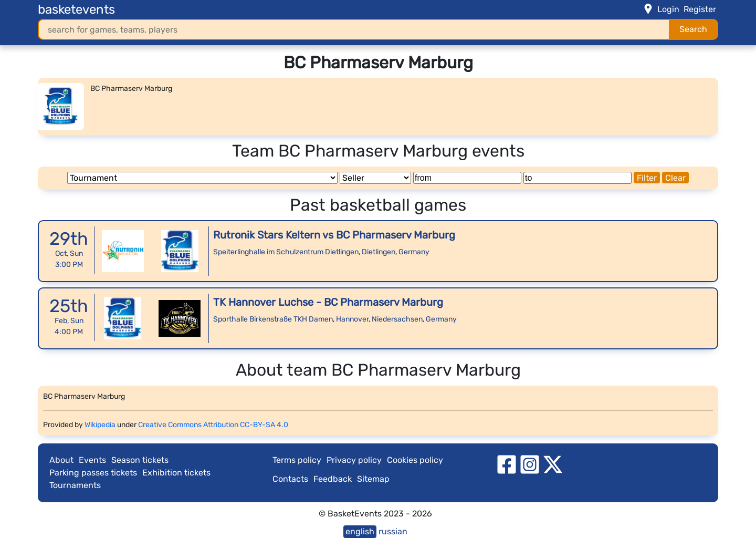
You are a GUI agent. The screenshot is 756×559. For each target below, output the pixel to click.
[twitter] (553, 464)
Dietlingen (379, 252)
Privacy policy (354, 460)
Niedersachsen (397, 319)
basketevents (76, 9)
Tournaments (75, 485)
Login (668, 9)
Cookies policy (415, 460)
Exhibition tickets (176, 473)
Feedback (333, 479)
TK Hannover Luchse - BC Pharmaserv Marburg (328, 302)
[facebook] (507, 464)
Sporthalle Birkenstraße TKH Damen (273, 319)
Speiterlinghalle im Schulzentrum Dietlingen (286, 252)
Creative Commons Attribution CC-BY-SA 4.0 (213, 425)
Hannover (352, 319)
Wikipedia (100, 425)
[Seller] (375, 178)
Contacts (290, 479)
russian (393, 531)
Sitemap (373, 479)
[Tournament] (202, 178)
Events (92, 460)
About (61, 460)
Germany (414, 252)
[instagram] (530, 464)
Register (700, 9)
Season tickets (140, 460)
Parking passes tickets (93, 473)
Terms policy (297, 460)
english (360, 531)
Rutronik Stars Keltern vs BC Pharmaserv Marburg (334, 235)
